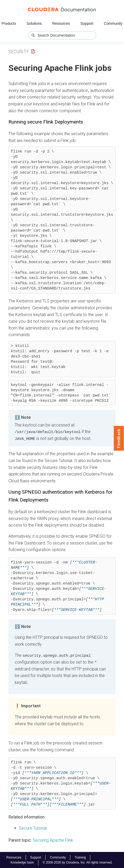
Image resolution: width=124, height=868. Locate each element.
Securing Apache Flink (53, 840)
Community (113, 23)
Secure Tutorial (33, 828)
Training (80, 857)
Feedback (119, 438)
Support (87, 23)
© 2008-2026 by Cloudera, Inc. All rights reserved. (78, 862)
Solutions (34, 23)
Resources (61, 23)
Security (19, 52)
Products (9, 23)
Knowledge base (22, 862)
